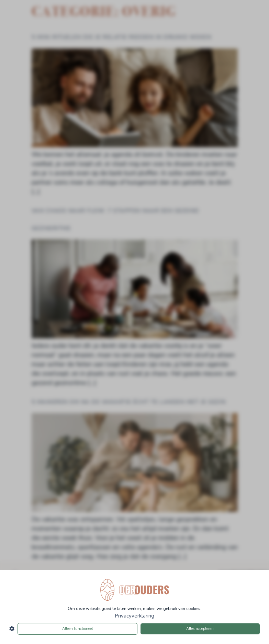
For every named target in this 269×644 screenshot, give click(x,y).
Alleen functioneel (77, 629)
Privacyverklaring (134, 616)
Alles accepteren (200, 629)
